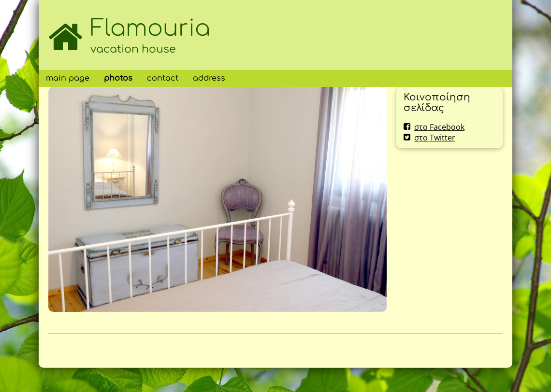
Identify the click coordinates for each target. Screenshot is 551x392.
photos (118, 78)
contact (163, 78)
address (209, 78)
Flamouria (150, 28)
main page (68, 78)
